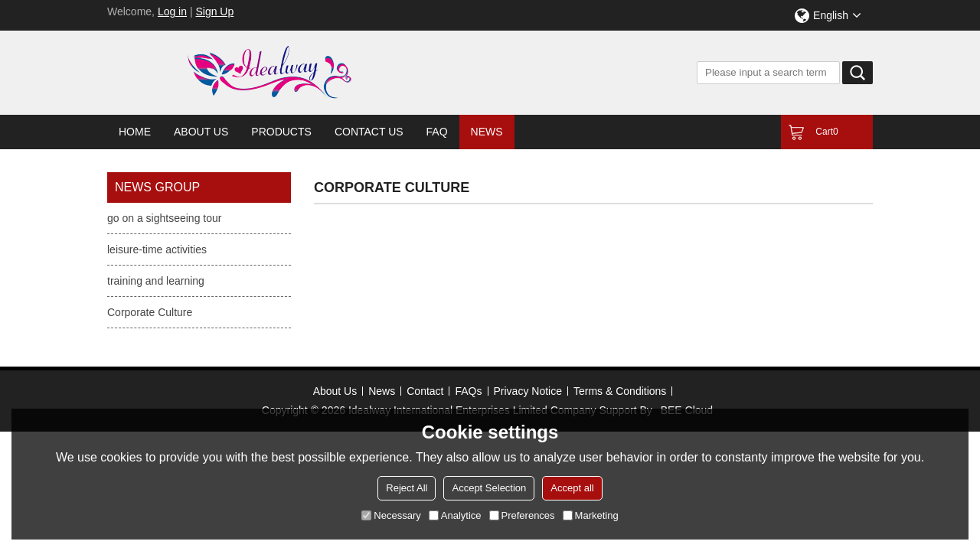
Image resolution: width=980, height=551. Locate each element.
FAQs (468, 391)
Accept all (572, 488)
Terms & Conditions (620, 391)
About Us (201, 132)
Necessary (391, 515)
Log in (172, 11)
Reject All (407, 488)
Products (281, 132)
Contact (425, 391)
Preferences (522, 515)
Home (135, 132)
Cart (826, 132)
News (487, 132)
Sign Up (214, 11)
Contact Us (369, 132)
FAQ (437, 132)
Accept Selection (489, 488)
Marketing (591, 515)
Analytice (455, 515)
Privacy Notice (528, 391)
